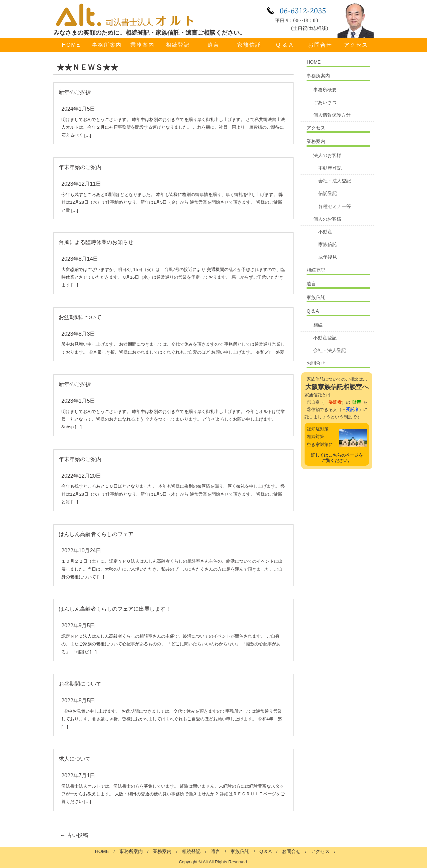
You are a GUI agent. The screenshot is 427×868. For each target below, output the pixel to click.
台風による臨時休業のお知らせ (96, 242)
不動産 (325, 232)
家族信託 (249, 45)
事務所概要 (325, 90)
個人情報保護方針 (332, 115)
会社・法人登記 (335, 181)
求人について (75, 759)
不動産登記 (330, 168)
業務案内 (142, 45)
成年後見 (328, 257)
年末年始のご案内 (80, 167)
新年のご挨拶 (75, 92)
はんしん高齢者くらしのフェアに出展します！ (115, 609)
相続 (318, 325)
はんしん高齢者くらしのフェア (96, 534)
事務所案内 (107, 45)
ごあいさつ (325, 102)
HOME (71, 45)
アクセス (356, 45)
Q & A (285, 45)
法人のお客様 (327, 155)
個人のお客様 (327, 219)
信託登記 (328, 193)
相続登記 (178, 45)
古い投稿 (74, 835)
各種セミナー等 (335, 206)
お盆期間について (80, 317)
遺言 (213, 45)
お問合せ (320, 45)
